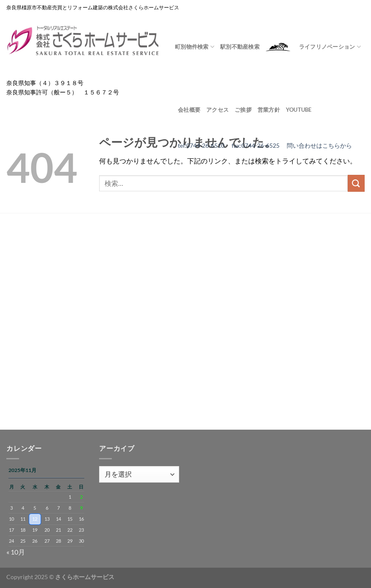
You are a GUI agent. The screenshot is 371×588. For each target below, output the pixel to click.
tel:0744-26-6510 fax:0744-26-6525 (232, 146)
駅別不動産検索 (240, 47)
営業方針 (269, 110)
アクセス (217, 110)
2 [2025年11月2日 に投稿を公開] (81, 497)
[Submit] (356, 183)
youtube (299, 110)
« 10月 (16, 552)
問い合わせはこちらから (319, 146)
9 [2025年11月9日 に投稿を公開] (81, 508)
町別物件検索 (195, 47)
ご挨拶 (243, 110)
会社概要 (189, 110)
